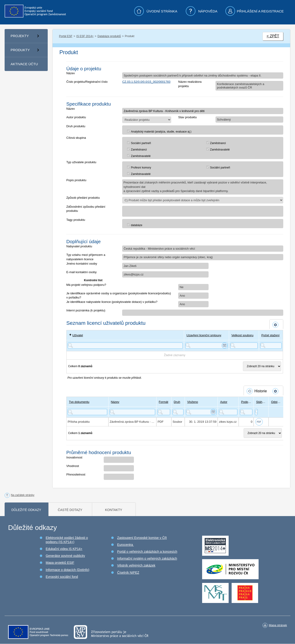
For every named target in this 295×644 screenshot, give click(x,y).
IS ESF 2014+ (85, 36)
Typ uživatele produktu (81, 162)
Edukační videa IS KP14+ (64, 549)
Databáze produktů (109, 36)
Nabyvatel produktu (79, 246)
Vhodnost (73, 466)
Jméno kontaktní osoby (82, 264)
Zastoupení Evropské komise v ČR (142, 538)
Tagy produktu (76, 220)
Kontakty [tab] (114, 510)
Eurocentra (125, 545)
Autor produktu (76, 117)
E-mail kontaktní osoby (82, 272)
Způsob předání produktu (83, 198)
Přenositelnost (76, 474)
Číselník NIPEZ (128, 573)
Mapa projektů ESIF (60, 563)
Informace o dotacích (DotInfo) (67, 570)
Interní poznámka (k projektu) (86, 310)
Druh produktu (76, 126)
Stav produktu (187, 117)
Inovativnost (74, 457)
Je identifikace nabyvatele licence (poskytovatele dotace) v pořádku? (112, 302)
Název (71, 73)
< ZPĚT (273, 36)
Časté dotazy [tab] (70, 510)
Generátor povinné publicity (65, 556)
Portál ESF (66, 36)
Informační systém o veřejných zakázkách (147, 558)
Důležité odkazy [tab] (26, 510)
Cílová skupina (76, 138)
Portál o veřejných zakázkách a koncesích (147, 552)
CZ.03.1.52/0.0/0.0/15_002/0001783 (146, 82)
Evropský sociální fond (62, 577)
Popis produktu (76, 180)
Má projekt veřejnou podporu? (86, 285)
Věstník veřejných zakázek (136, 565)
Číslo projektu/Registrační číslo (87, 82)
